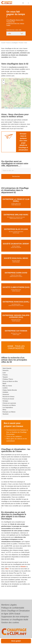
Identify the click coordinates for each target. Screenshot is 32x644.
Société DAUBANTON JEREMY (16, 244)
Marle (4, 384)
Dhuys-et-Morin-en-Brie (10, 381)
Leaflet (6, 108)
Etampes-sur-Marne (9, 412)
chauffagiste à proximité (17, 67)
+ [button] (4, 80)
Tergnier (5, 377)
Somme (23, 567)
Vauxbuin (6, 414)
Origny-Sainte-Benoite (10, 390)
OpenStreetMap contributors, (20, 108)
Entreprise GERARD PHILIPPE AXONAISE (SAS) (16, 316)
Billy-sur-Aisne (7, 386)
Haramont (6, 394)
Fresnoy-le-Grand (8, 399)
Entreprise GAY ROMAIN (16, 331)
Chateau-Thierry (8, 379)
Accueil (3, 43)
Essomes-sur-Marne (9, 405)
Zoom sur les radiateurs (14, 437)
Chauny (5, 375)
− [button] (4, 83)
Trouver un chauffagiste (12, 43)
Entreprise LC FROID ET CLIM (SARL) (16, 200)
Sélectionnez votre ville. (14, 30)
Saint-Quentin (7, 368)
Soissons (6, 370)
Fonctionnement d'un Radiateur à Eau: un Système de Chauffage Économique (17, 432)
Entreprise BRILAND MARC (16, 215)
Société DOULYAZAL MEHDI (16, 258)
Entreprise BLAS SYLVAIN (16, 229)
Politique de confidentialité (13, 608)
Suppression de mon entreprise (15, 617)
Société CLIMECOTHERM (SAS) (16, 287)
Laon (4, 373)
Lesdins (5, 388)
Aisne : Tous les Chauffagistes (16, 347)
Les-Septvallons (8, 408)
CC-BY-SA (28, 108)
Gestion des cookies (10, 622)
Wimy (4, 410)
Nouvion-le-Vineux (8, 397)
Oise (7, 569)
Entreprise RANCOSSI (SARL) (16, 302)
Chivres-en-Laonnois (9, 403)
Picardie (21, 43)
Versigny (5, 401)
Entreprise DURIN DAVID (16, 273)
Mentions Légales (9, 605)
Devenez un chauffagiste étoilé (15, 620)
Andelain (5, 392)
